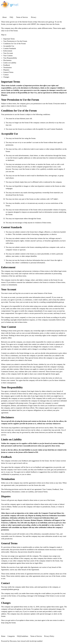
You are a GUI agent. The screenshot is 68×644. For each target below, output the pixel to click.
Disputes (6, 70)
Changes (6, 77)
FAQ (11, 17)
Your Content (8, 56)
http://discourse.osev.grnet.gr (44, 22)
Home (3, 636)
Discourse (13, 641)
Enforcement (8, 51)
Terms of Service (22, 17)
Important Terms (9, 39)
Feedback (7, 65)
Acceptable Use (9, 46)
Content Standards (10, 48)
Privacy (34, 17)
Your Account (8, 53)
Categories (11, 636)
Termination (7, 67)
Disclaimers (7, 60)
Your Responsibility (10, 58)
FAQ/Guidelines (23, 636)
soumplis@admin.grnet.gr (55, 302)
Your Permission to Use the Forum (15, 41)
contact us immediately (9, 285)
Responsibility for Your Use (27, 93)
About (4, 17)
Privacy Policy (49, 636)
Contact (6, 75)
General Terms (8, 72)
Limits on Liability (10, 63)
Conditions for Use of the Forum (15, 44)
